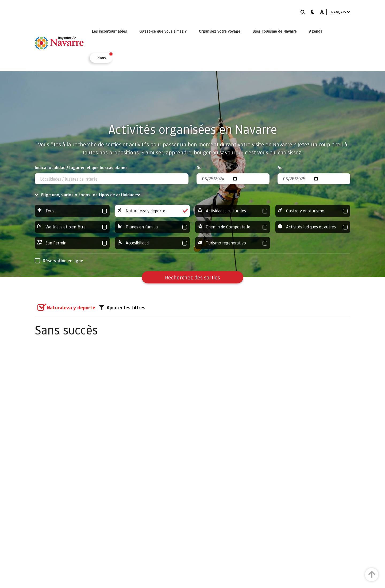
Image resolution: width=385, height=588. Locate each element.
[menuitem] (109, 31)
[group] (72, 211)
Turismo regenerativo (233, 243)
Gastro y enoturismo (313, 211)
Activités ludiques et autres (313, 227)
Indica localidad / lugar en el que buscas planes (81, 167)
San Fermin (72, 243)
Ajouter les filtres (122, 307)
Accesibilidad (152, 243)
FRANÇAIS (340, 12)
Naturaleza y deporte (152, 211)
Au (280, 167)
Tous (72, 211)
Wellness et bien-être (72, 227)
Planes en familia (152, 227)
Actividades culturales (233, 211)
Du (199, 167)
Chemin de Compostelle (233, 227)
